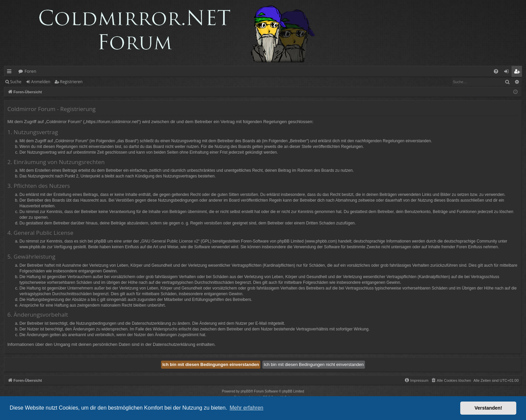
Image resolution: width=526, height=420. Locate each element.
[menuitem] (496, 71)
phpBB (246, 391)
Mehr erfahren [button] (246, 408)
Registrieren (71, 82)
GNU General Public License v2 (170, 241)
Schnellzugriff (11, 72)
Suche (16, 82)
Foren (30, 71)
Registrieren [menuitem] (518, 72)
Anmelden (41, 82)
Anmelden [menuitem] (508, 72)
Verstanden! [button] (488, 408)
